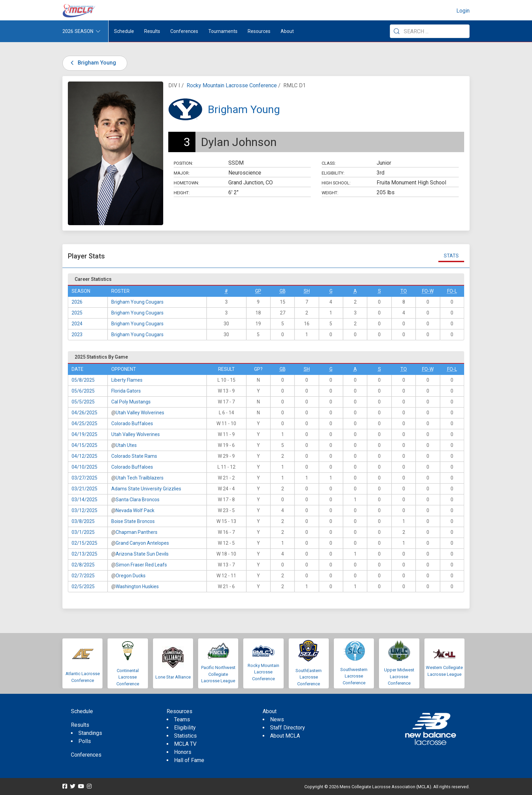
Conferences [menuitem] (86, 755)
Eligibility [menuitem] (185, 728)
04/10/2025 (84, 467)
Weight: (330, 193)
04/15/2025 (84, 445)
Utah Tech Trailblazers (140, 478)
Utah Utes (126, 445)
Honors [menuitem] (183, 752)
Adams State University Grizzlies (146, 489)
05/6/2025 (83, 391)
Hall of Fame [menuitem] (189, 760)
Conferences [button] (184, 31)
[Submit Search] (397, 31)
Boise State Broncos (133, 521)
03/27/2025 (84, 478)
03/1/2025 (83, 532)
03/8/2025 (83, 521)
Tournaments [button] (223, 31)
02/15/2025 (84, 543)
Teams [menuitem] (182, 719)
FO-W (428, 291)
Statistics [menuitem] (185, 736)
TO (404, 291)
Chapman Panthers (137, 532)
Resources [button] (259, 31)
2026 (77, 302)
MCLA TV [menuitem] (185, 744)
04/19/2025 (84, 434)
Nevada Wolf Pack (135, 510)
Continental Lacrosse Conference (128, 677)
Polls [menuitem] (85, 741)
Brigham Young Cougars (137, 302)
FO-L (452, 291)
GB (283, 291)
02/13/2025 (84, 554)
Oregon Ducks (131, 576)
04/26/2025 (84, 413)
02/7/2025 (83, 576)
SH (307, 291)
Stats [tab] (451, 256)
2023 (77, 335)
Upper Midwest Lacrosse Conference (399, 676)
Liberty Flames (127, 380)
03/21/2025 (84, 489)
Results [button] (152, 31)
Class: (329, 163)
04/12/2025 (84, 456)
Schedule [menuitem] (124, 31)
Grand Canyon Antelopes (142, 543)
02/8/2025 (83, 565)
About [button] (287, 31)
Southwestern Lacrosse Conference (354, 676)
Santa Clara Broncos (138, 500)
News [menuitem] (277, 719)
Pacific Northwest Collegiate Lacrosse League (218, 674)
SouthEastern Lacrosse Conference (309, 677)
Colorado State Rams (134, 456)
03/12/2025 (84, 510)
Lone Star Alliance (173, 677)
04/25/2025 (84, 423)
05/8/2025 (83, 380)
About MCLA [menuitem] (285, 736)
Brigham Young (92, 63)
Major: (182, 173)
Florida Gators (126, 391)
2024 (77, 324)
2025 (77, 313)
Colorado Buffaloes (132, 423)
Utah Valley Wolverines (140, 413)
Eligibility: (333, 173)
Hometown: (186, 183)
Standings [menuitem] (90, 733)
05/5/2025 (83, 402)
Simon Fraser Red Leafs (141, 565)
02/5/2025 (83, 586)
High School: (336, 183)
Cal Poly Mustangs (131, 402)
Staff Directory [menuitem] (288, 728)
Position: (183, 163)
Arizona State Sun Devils (142, 554)
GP (258, 291)
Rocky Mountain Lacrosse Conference (232, 85)
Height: (182, 193)
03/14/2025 (84, 500)
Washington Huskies (137, 586)
